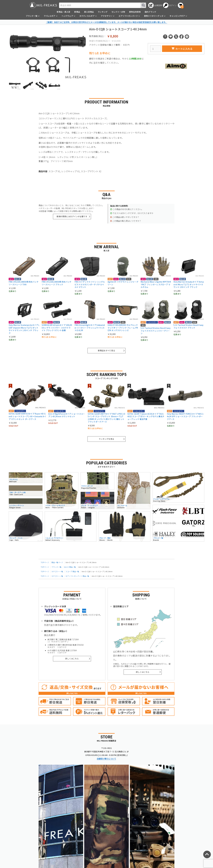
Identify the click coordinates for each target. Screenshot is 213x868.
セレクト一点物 (118, 12)
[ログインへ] (170, 5)
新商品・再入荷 (64, 12)
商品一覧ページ (57, 562)
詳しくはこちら (72, 659)
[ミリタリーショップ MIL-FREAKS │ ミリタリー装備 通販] (43, 5)
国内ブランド (150, 12)
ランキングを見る (106, 439)
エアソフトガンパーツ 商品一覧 (77, 576)
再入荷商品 (89, 12)
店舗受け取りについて (106, 759)
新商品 (77, 12)
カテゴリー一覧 (57, 571)
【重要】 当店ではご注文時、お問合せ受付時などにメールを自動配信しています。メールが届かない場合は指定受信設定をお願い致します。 (106, 22)
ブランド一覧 (56, 567)
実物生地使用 (135, 12)
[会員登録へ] (155, 5)
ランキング (103, 12)
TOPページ (45, 562)
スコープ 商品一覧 (72, 571)
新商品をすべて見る (106, 350)
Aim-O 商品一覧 (70, 567)
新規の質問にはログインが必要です (72, 216)
